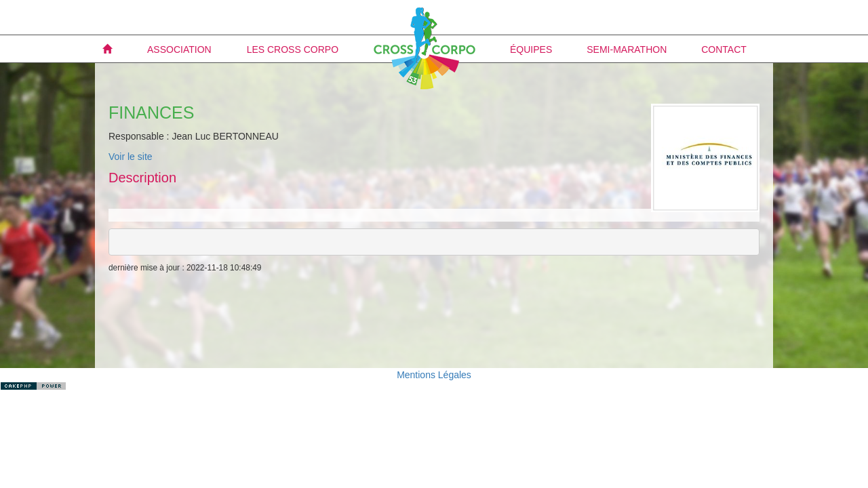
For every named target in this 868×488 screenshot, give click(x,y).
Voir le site (131, 157)
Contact (724, 49)
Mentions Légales (434, 375)
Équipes (531, 49)
